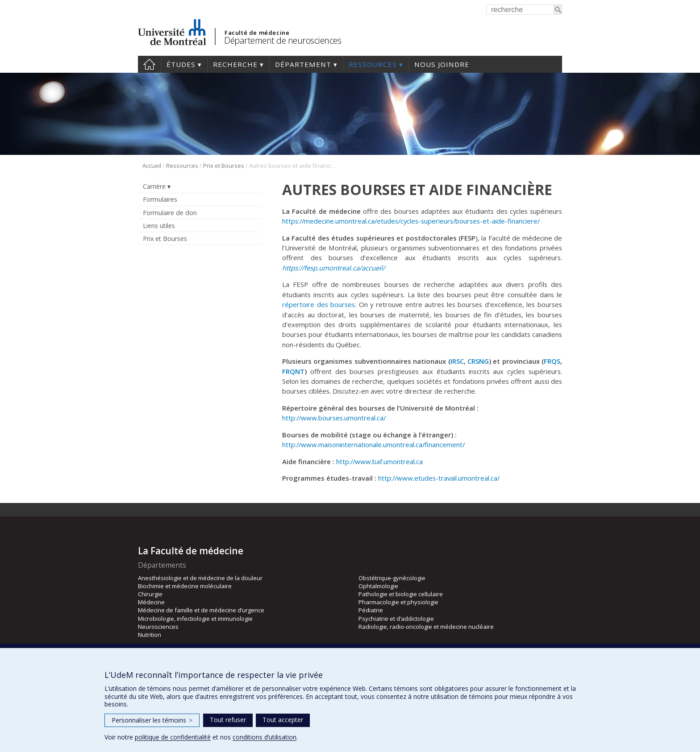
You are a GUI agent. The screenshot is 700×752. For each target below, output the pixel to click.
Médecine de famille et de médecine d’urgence (201, 610)
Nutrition (150, 635)
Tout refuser (228, 720)
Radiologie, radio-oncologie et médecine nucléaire (426, 627)
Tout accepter (283, 720)
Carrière (154, 186)
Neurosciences (158, 627)
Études (181, 64)
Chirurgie (150, 594)
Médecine (151, 602)
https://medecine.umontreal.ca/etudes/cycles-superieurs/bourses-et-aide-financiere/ (411, 221)
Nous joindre (442, 64)
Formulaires (160, 199)
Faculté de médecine (257, 33)
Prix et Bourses (224, 166)
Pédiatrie (371, 610)
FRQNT (293, 371)
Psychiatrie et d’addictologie (396, 619)
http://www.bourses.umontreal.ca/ (334, 418)
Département (303, 64)
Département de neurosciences (283, 40)
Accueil (149, 64)
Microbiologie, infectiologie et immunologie (195, 619)
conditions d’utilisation (265, 737)
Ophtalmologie (378, 586)
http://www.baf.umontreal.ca (379, 461)
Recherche (235, 64)
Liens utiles (159, 226)
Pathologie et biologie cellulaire (401, 594)
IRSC (457, 361)
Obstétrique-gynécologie (392, 578)
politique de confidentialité (173, 737)
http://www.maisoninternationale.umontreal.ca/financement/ (373, 445)
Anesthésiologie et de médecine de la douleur (200, 578)
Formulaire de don (170, 213)
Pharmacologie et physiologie (398, 602)
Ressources (373, 64)
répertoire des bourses (319, 304)
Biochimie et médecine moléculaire (185, 586)
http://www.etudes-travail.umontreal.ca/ (439, 478)
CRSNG (478, 361)
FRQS (552, 361)
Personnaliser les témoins (152, 720)
